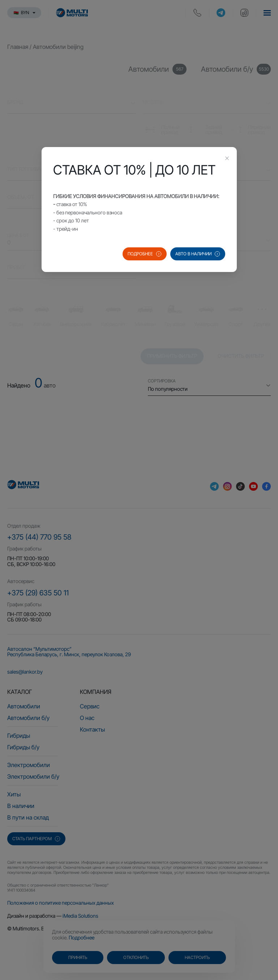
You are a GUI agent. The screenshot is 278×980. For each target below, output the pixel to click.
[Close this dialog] (227, 159)
